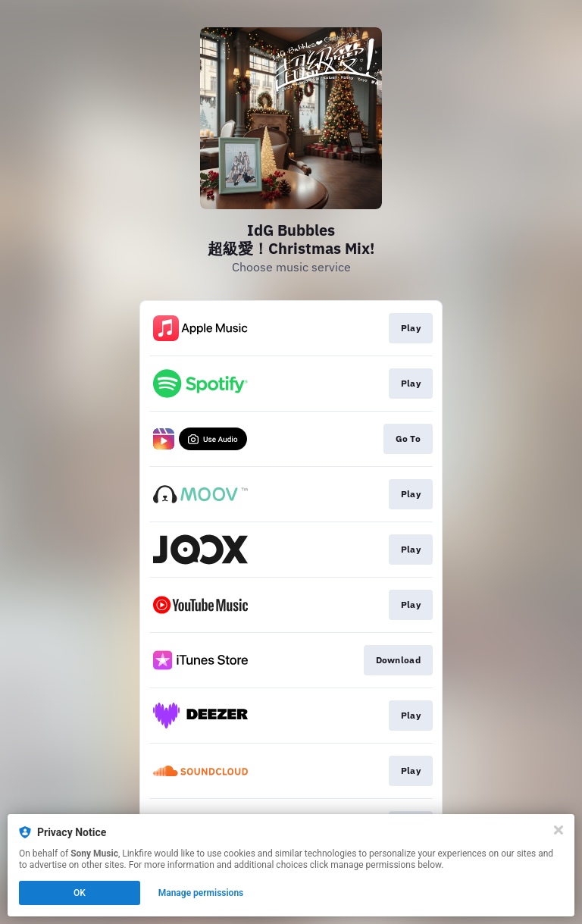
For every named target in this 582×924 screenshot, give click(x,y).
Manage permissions (201, 893)
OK (80, 893)
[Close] (559, 830)
